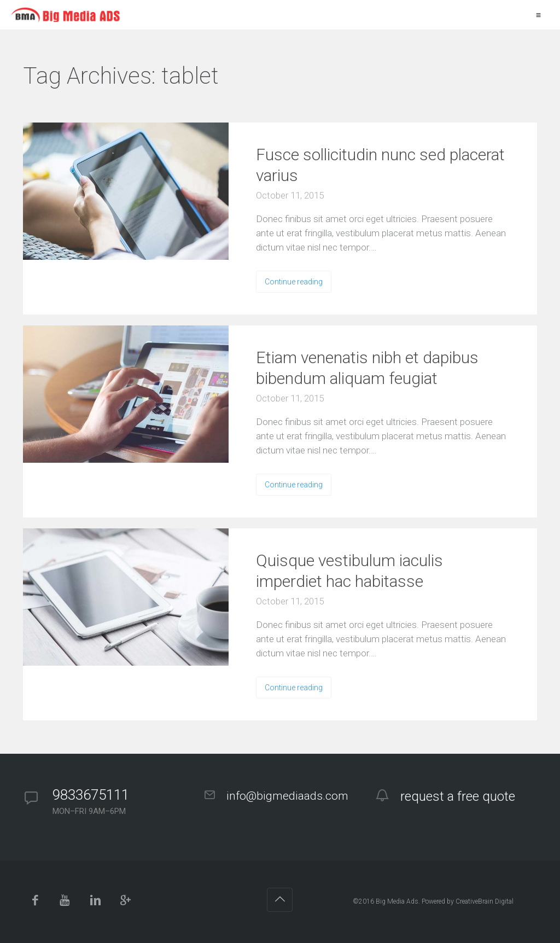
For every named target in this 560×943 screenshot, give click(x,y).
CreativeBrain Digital (485, 901)
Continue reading (294, 282)
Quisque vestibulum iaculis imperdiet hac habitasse (349, 571)
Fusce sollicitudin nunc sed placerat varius (380, 165)
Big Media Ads (397, 901)
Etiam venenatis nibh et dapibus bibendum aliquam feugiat (367, 368)
